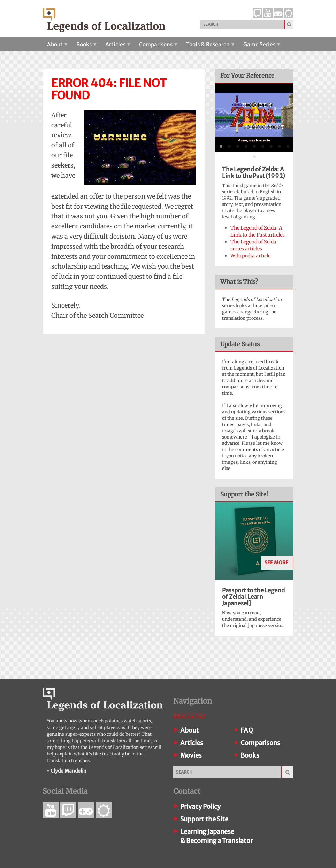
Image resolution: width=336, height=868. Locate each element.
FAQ (247, 730)
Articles (118, 44)
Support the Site (204, 819)
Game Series (262, 44)
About (57, 44)
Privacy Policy (200, 807)
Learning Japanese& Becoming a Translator (216, 836)
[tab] (221, 146)
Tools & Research (210, 44)
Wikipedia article (250, 256)
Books (86, 44)
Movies (191, 755)
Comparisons (158, 44)
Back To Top (189, 715)
